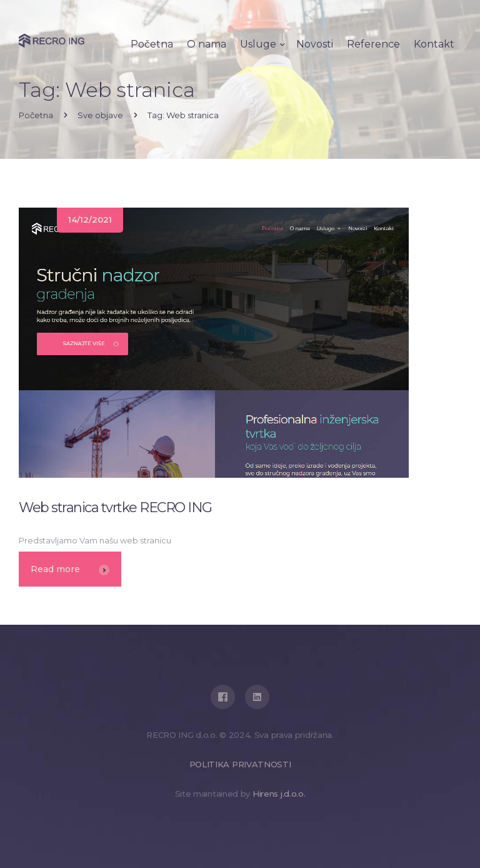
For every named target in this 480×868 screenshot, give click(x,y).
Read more (70, 569)
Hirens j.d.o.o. (279, 794)
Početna (36, 115)
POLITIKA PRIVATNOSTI (240, 764)
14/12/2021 (90, 220)
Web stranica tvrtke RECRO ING (115, 507)
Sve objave (100, 115)
